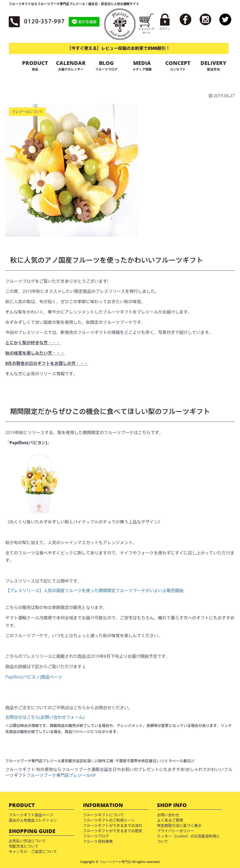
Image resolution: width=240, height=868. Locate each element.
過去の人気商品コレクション (33, 820)
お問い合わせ (168, 815)
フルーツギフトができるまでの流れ (113, 825)
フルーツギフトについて (103, 815)
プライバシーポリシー (176, 831)
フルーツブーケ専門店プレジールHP (61, 775)
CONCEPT (178, 65)
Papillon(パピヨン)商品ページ (34, 677)
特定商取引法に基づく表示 (179, 825)
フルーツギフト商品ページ (31, 815)
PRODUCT (35, 65)
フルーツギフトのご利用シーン (109, 820)
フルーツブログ (96, 836)
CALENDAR (71, 65)
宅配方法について (24, 846)
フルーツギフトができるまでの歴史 (113, 831)
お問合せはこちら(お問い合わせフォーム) (45, 717)
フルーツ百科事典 (98, 841)
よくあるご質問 (170, 820)
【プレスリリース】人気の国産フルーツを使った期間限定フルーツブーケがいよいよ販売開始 (94, 591)
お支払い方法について (27, 841)
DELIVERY (213, 65)
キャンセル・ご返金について (33, 851)
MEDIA (142, 65)
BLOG (106, 65)
